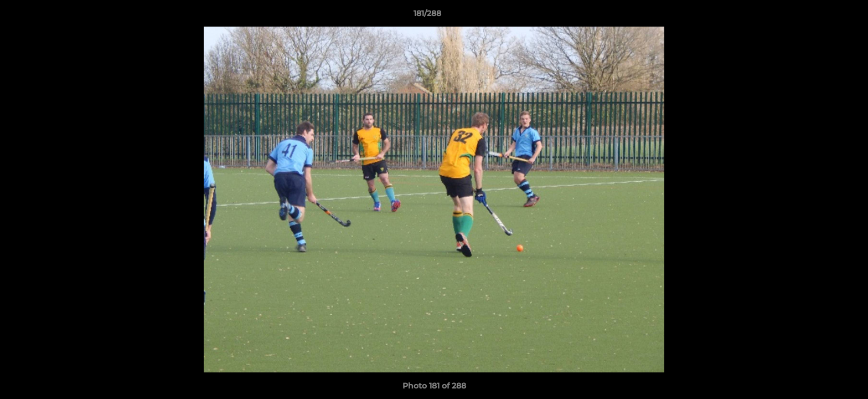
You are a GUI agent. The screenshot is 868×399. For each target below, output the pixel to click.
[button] (821, 16)
